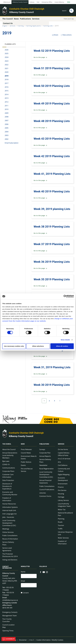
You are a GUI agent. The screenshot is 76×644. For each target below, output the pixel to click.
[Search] (71, 11)
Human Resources (9, 505)
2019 (57, 27)
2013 (7, 99)
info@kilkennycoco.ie (10, 601)
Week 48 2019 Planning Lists (52, 122)
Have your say (69, 20)
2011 (7, 106)
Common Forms (45, 497)
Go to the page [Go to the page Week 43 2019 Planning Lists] (40, 146)
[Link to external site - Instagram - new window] (47, 573)
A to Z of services (64, 460)
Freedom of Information (7, 500)
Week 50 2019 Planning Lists (52, 87)
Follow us (43, 567)
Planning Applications (33, 27)
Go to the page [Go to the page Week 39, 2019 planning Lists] (40, 216)
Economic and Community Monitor (10, 494)
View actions (66, 36)
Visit (38, 2)
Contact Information (7, 568)
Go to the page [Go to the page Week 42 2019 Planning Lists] (40, 164)
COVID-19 (6, 465)
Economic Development (63, 480)
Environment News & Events (29, 458)
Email (23, 582)
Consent (26, 594)
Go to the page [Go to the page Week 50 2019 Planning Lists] (40, 93)
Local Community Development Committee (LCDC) (9, 524)
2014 (7, 95)
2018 (7, 80)
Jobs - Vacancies (8, 518)
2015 (7, 92)
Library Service (63, 501)
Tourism (61, 526)
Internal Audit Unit (9, 511)
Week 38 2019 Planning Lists (52, 227)
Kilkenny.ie (7, 2)
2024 (7, 58)
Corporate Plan (45, 454)
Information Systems (10, 508)
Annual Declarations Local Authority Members (10, 456)
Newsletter (43, 466)
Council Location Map (8, 627)
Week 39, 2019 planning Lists (52, 210)
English (5, 27)
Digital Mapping (64, 475)
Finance (61, 488)
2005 (7, 129)
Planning (21, 27)
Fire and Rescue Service (27, 471)
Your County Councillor (7, 621)
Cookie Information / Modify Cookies (50, 641)
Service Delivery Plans (8, 544)
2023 (7, 62)
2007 (7, 121)
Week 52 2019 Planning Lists (52, 52)
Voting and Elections (10, 561)
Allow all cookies (62, 346)
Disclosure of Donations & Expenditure (7, 487)
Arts (59, 463)
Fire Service (62, 491)
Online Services (8, 533)
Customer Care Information (8, 477)
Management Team (10, 616)
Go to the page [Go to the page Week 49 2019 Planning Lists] (40, 111)
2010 (7, 110)
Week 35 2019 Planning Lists (52, 280)
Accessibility (9, 639)
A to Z (32, 641)
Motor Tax (62, 510)
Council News (26, 454)
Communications (9, 469)
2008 (7, 118)
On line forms (63, 450)
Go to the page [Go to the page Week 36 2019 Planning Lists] (40, 269)
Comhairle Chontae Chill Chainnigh (27, 9)
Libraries (43, 494)
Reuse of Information (10, 540)
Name (23, 573)
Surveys (42, 450)
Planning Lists (48, 27)
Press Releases (26, 450)
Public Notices (26, 463)
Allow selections (38, 346)
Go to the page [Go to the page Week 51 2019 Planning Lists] (40, 76)
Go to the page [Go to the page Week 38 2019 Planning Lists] (40, 234)
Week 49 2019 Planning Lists (52, 104)
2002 (7, 140)
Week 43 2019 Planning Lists (52, 139)
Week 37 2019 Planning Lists (52, 245)
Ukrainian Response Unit (65, 534)
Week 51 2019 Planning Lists (52, 69)
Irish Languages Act (9, 515)
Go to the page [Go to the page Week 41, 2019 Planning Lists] (40, 181)
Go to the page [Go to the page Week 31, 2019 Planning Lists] (40, 375)
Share (55, 36)
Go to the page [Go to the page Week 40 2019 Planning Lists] (40, 199)
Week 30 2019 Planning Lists (52, 386)
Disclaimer (23, 641)
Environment (63, 484)
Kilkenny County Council (20, 2)
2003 (7, 136)
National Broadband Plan (65, 515)
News (23, 445)
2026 (7, 51)
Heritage (61, 498)
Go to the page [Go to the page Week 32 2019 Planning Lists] (40, 357)
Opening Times (8, 631)
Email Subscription (12, 144)
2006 (7, 125)
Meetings (6, 530)
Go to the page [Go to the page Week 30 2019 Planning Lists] (40, 392)
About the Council (9, 450)
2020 (7, 73)
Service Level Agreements (7, 550)
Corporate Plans (8, 472)
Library (32, 2)
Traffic (60, 530)
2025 (7, 54)
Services (12, 27)
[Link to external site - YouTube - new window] (44, 573)
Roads (60, 523)
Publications (44, 445)
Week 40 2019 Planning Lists (52, 192)
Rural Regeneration (46, 469)
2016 (7, 88)
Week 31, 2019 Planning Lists (52, 368)
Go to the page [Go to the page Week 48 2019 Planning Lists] (40, 128)
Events (23, 466)
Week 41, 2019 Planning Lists (52, 175)
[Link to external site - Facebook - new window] (41, 573)
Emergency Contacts (10, 613)
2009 (7, 114)
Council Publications (47, 490)
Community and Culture (64, 471)
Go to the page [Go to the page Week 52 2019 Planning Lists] (40, 58)
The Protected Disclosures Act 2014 (10, 556)
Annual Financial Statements (45, 483)
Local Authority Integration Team (64, 506)
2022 (7, 65)
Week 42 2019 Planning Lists (52, 157)
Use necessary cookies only (14, 346)
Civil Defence (63, 466)
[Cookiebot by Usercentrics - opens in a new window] (65, 296)
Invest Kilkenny (59, 2)
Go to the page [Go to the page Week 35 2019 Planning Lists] (40, 287)
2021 (7, 69)
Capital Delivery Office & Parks (64, 455)
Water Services (63, 539)
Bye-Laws (6, 462)
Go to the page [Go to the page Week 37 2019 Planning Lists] (40, 252)
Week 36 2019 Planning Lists (52, 263)
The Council (7, 445)
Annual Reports (45, 457)
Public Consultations (10, 536)
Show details (65, 340)
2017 (7, 84)
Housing (61, 494)
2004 (7, 132)
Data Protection (8, 481)
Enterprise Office (47, 2)
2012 (7, 103)
